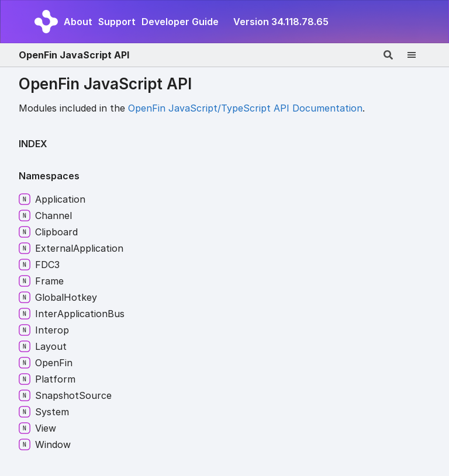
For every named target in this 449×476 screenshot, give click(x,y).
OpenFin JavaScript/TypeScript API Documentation (245, 108)
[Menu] (419, 55)
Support (117, 22)
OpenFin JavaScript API (74, 55)
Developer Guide (180, 22)
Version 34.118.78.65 (281, 22)
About (78, 22)
